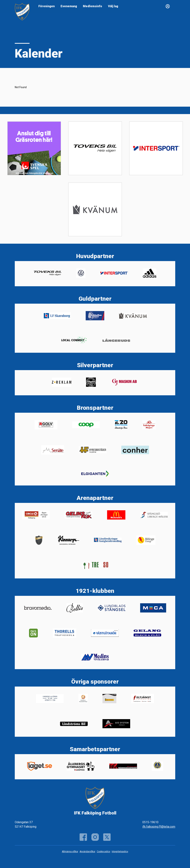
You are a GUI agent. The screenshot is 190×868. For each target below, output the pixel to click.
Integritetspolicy (120, 852)
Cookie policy (103, 852)
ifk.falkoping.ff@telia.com (159, 827)
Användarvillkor (87, 852)
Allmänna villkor (70, 852)
